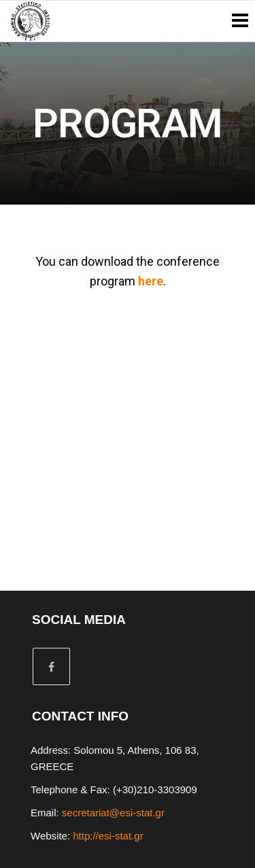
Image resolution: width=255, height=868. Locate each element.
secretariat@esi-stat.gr (113, 813)
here (151, 281)
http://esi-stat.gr (108, 836)
